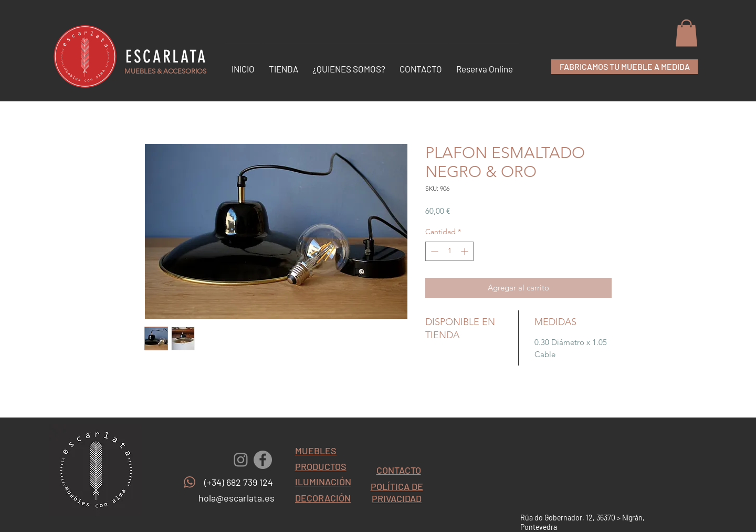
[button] (686, 33)
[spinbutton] (449, 251)
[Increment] (465, 251)
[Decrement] (433, 251)
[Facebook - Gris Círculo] (263, 460)
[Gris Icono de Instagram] (241, 460)
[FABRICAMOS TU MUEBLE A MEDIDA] (624, 67)
